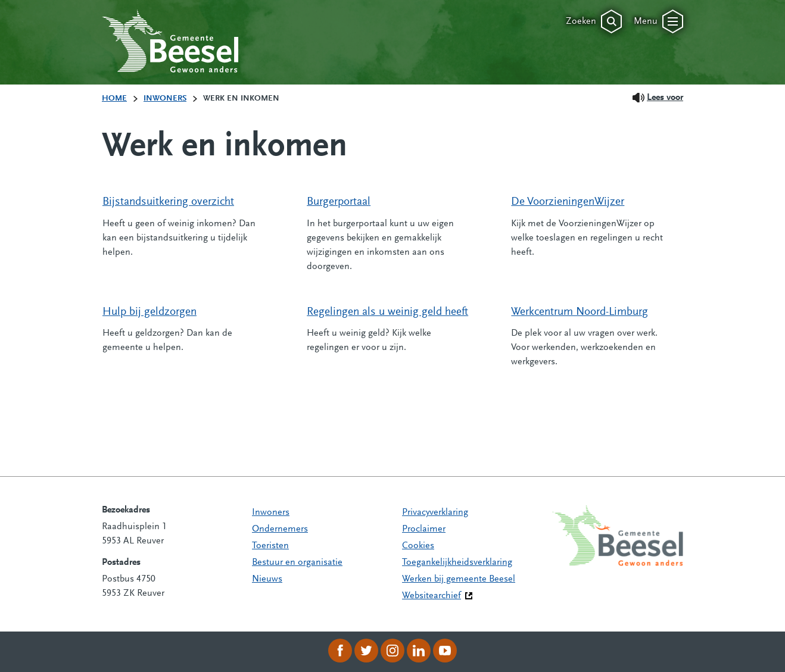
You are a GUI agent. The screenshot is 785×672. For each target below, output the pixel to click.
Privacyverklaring (435, 512)
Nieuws (267, 579)
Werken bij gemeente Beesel (459, 579)
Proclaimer (424, 529)
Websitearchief (432, 596)
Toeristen (270, 546)
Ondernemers (280, 529)
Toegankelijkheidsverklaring (457, 562)
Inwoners (271, 512)
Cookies (418, 546)
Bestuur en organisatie (297, 562)
